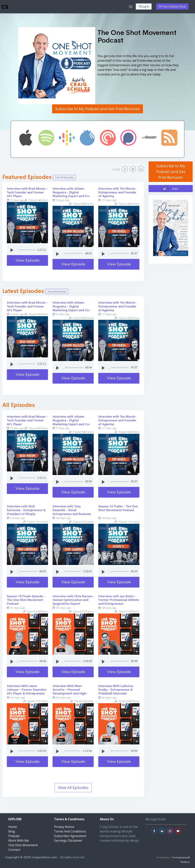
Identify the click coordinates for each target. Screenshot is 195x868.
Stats (169, 189)
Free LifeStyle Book (172, 7)
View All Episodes (64, 177)
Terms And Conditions (70, 831)
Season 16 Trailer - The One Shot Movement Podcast (118, 508)
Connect (14, 850)
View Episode (28, 260)
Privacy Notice (64, 827)
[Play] (12, 250)
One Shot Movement (23, 845)
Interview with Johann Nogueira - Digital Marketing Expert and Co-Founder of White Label (72, 194)
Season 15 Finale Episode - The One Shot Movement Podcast (26, 600)
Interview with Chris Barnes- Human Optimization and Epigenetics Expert (73, 600)
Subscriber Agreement (70, 836)
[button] (131, 7)
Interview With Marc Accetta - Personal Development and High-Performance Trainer (70, 692)
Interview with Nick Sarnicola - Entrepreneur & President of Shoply (26, 510)
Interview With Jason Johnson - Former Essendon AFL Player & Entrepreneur (27, 690)
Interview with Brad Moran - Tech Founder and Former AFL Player (27, 192)
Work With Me (19, 841)
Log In (144, 7)
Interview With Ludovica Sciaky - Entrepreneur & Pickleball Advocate (116, 690)
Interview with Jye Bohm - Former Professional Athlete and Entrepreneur (119, 600)
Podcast (14, 836)
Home (13, 827)
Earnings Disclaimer (68, 841)
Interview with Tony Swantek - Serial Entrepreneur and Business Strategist (72, 512)
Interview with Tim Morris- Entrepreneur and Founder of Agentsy (117, 192)
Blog (12, 831)
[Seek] (26, 250)
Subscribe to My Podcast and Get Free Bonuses (97, 109)
